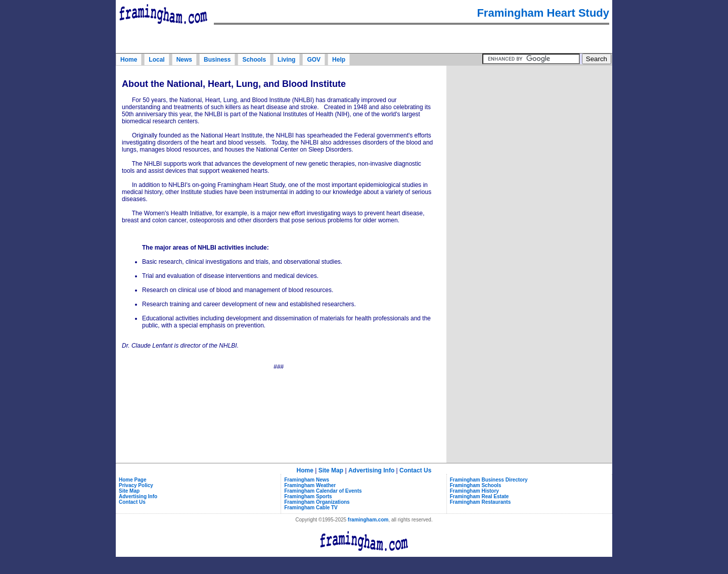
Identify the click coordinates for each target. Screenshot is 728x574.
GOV (314, 60)
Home (129, 60)
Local (156, 60)
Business (217, 60)
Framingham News (307, 480)
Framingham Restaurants (481, 502)
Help (339, 60)
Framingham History (474, 491)
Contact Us (415, 470)
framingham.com (368, 520)
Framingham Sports (308, 496)
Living (286, 60)
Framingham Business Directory (489, 480)
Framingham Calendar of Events (323, 491)
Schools (254, 60)
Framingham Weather (310, 485)
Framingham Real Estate (480, 496)
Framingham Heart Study (543, 13)
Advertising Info (371, 470)
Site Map (331, 470)
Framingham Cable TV (311, 508)
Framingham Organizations (317, 502)
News (184, 60)
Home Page (132, 480)
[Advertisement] (529, 131)
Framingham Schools (476, 485)
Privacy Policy (136, 485)
